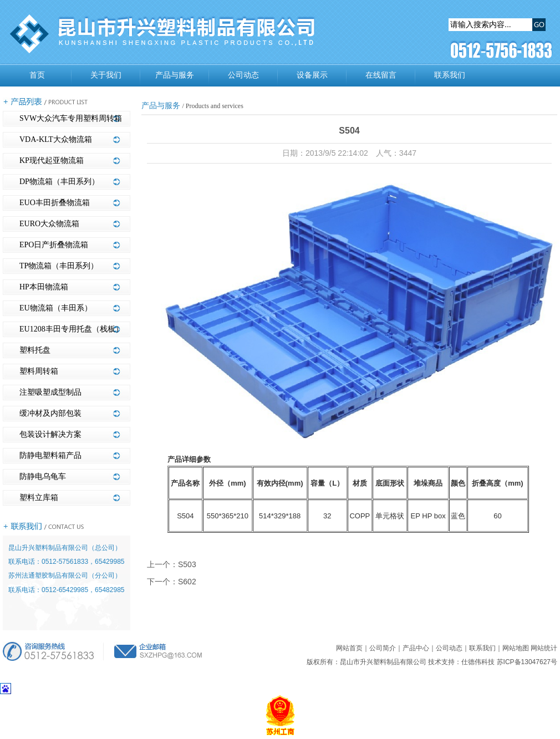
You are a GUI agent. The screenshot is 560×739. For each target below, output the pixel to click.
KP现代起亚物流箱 (52, 160)
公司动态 (243, 75)
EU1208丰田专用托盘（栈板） (71, 329)
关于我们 (106, 75)
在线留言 (381, 75)
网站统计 (544, 648)
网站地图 (516, 648)
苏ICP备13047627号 (527, 662)
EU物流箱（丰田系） (56, 308)
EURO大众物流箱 (49, 224)
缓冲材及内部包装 (50, 413)
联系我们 (450, 75)
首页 (37, 75)
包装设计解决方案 (50, 434)
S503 (187, 564)
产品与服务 (175, 75)
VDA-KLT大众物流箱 (56, 139)
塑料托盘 (35, 350)
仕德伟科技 (478, 662)
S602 (187, 582)
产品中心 (416, 648)
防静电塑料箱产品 (50, 455)
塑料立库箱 (39, 498)
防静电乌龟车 (43, 476)
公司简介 (383, 648)
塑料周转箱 (39, 371)
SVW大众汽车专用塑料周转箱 (71, 118)
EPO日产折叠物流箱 (54, 245)
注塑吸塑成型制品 (50, 392)
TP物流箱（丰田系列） (59, 266)
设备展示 (312, 75)
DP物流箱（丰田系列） (59, 182)
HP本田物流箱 (44, 287)
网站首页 (349, 648)
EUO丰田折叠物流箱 (55, 203)
